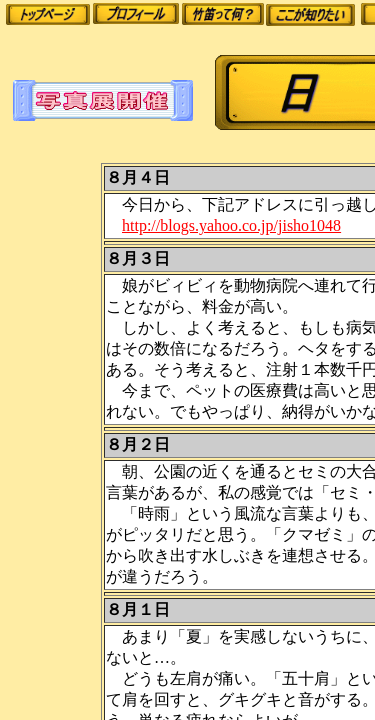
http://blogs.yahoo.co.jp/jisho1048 (231, 225)
